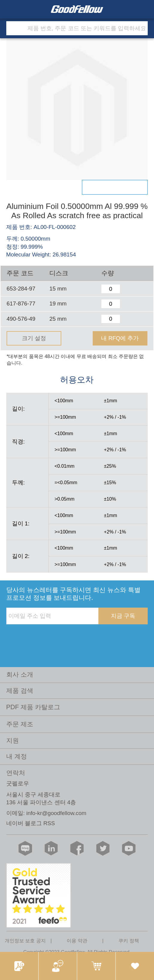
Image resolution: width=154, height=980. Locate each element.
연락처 (16, 773)
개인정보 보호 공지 (25, 941)
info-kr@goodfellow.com (56, 813)
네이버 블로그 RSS (31, 823)
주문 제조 (20, 724)
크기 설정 (34, 338)
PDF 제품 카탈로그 (33, 707)
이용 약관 (77, 941)
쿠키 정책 (129, 941)
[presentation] (52, 637)
